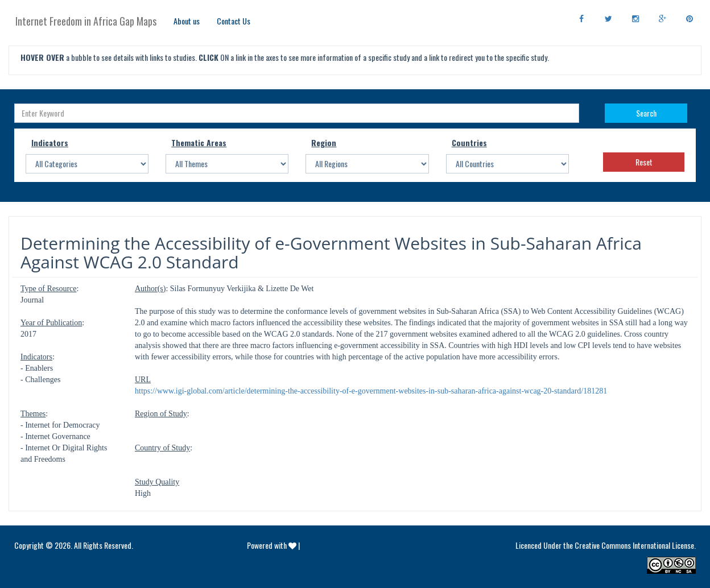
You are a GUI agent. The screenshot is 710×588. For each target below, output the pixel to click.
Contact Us (234, 21)
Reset (644, 162)
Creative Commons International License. (635, 545)
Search (646, 113)
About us (187, 21)
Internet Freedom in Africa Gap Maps (86, 21)
